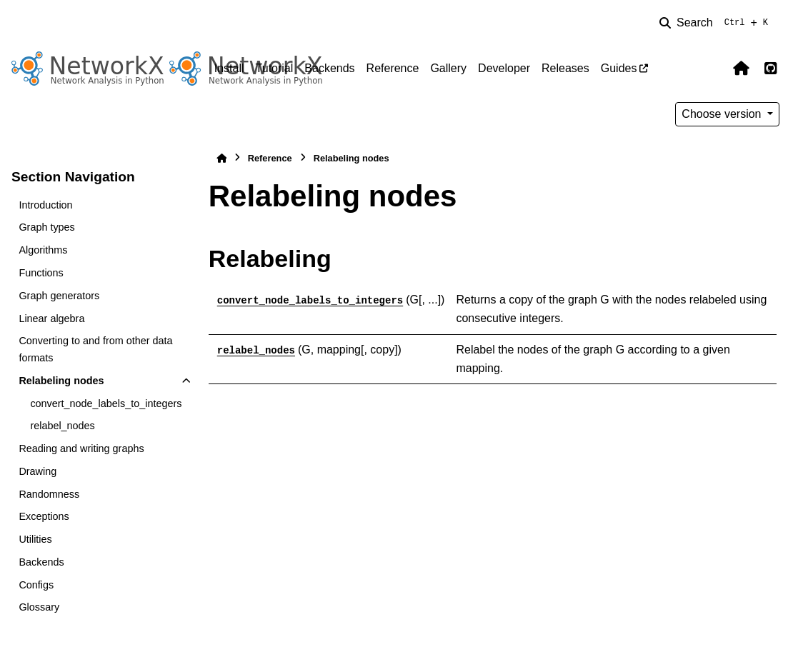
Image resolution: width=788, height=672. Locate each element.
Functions (41, 273)
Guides (619, 68)
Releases (565, 68)
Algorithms (43, 250)
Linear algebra (51, 319)
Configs (36, 585)
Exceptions (44, 516)
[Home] (221, 158)
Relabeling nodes (61, 381)
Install (229, 68)
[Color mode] (711, 69)
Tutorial (275, 68)
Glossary (39, 607)
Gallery (448, 68)
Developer (504, 68)
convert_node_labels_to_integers (106, 403)
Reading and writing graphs (81, 448)
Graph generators (59, 296)
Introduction (45, 205)
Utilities (35, 539)
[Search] (717, 23)
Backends (329, 68)
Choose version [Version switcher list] (723, 114)
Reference (393, 68)
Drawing (38, 471)
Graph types (46, 227)
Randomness (49, 494)
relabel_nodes (62, 426)
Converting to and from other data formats (95, 349)
